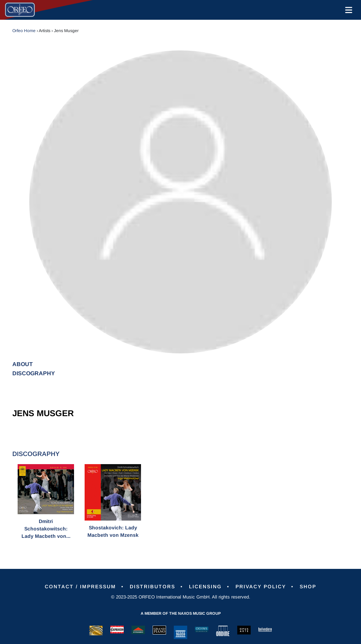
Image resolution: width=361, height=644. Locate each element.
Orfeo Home (24, 31)
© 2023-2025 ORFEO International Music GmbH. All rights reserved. (181, 597)
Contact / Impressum (80, 587)
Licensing (205, 587)
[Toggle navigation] (347, 10)
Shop (308, 587)
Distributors (152, 587)
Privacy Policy (261, 587)
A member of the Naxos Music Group (181, 613)
